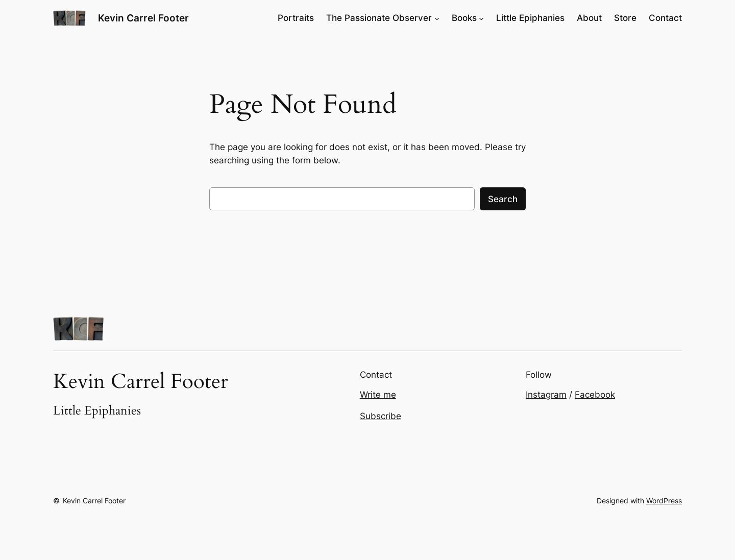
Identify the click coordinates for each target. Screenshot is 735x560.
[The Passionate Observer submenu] (437, 18)
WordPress (664, 501)
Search (503, 199)
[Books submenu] (481, 18)
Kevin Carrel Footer (143, 18)
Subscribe (381, 416)
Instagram (546, 395)
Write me (378, 395)
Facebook (595, 395)
